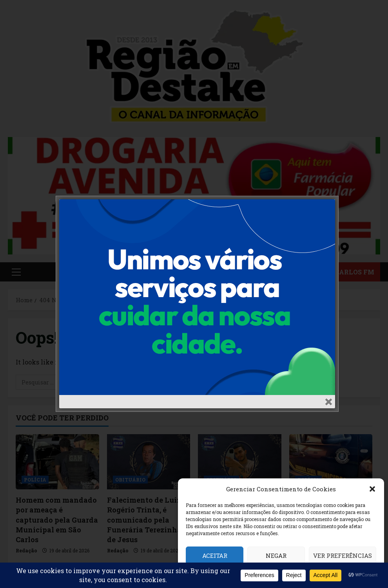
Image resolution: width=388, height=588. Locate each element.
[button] (372, 489)
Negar (276, 556)
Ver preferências (343, 556)
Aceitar (215, 556)
